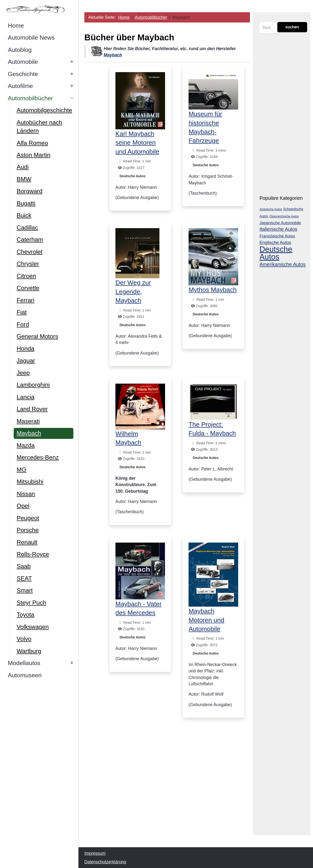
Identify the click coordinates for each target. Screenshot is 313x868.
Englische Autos (275, 243)
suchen (292, 27)
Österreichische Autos (284, 216)
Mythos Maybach (213, 290)
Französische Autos (277, 236)
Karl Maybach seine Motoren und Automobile (137, 143)
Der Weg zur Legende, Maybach (133, 292)
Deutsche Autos (133, 176)
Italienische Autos (278, 229)
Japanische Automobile (280, 223)
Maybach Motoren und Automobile (206, 620)
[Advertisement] (167, 789)
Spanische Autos (271, 209)
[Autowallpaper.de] (39, 9)
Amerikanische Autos (282, 264)
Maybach (113, 55)
